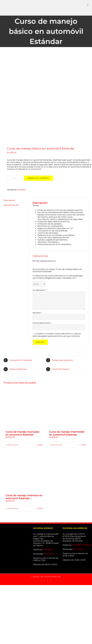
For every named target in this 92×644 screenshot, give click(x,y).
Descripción (9, 200)
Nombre (37, 313)
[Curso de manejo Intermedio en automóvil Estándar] (68, 407)
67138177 (87, 545)
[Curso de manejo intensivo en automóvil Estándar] (24, 471)
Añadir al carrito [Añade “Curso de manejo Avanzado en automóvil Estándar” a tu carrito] (13, 445)
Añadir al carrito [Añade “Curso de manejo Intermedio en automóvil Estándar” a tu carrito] (57, 445)
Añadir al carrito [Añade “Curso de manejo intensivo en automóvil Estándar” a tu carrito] (13, 508)
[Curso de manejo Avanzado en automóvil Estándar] (24, 407)
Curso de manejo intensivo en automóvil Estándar (24, 497)
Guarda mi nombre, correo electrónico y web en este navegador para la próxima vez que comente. (57, 335)
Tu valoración (39, 290)
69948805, (48, 550)
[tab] (15, 200)
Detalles (40, 445)
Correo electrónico (42, 323)
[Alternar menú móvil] (88, 5)
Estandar (21, 190)
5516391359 (49, 554)
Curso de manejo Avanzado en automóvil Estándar (22, 433)
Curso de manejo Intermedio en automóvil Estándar (67, 433)
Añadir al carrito (38, 178)
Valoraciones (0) (11, 205)
